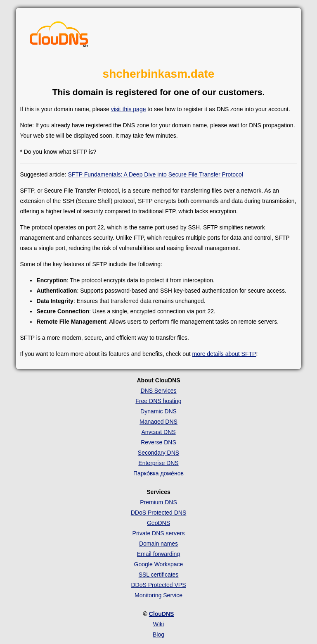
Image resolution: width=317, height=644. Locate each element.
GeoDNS (158, 523)
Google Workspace (159, 564)
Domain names (158, 544)
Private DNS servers (159, 533)
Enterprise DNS (158, 463)
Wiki (158, 624)
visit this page (129, 109)
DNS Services (158, 391)
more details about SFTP (224, 354)
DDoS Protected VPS (158, 585)
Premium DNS (158, 502)
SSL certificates (159, 575)
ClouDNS (162, 614)
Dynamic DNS (158, 411)
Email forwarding (158, 554)
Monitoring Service (158, 595)
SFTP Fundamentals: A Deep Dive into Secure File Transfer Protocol (155, 174)
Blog (158, 634)
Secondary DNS (158, 453)
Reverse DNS (158, 442)
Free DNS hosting (158, 401)
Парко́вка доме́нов (158, 473)
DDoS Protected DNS (159, 513)
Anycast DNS (158, 432)
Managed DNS (158, 422)
